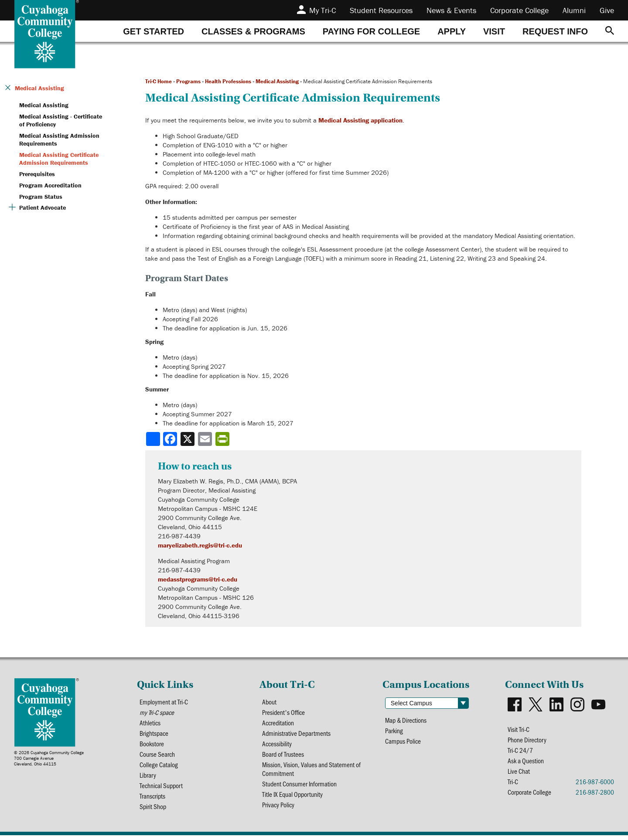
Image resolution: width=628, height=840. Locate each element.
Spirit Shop (153, 811)
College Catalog (159, 767)
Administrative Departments (297, 735)
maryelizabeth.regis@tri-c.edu (200, 545)
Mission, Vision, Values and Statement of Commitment (312, 772)
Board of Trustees (283, 757)
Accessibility (278, 746)
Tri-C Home (159, 81)
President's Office (284, 713)
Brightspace (154, 735)
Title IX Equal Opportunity (293, 798)
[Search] (610, 31)
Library (148, 778)
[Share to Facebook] (171, 439)
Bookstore (152, 746)
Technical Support (162, 789)
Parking (394, 731)
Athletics (150, 724)
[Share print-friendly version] (223, 439)
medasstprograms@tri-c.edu (198, 579)
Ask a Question (526, 762)
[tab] (154, 31)
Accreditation (279, 724)
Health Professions (228, 81)
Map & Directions (407, 720)
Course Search (157, 757)
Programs (188, 81)
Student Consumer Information (300, 787)
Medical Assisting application (360, 120)
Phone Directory (527, 740)
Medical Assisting (277, 81)
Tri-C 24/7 (520, 751)
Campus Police (404, 742)
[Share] (153, 439)
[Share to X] (188, 439)
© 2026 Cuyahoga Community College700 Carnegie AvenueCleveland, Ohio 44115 (49, 758)
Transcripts (153, 800)
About (270, 702)
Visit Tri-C (519, 729)
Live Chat (519, 773)
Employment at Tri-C (164, 702)
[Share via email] (206, 439)
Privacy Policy (279, 809)
